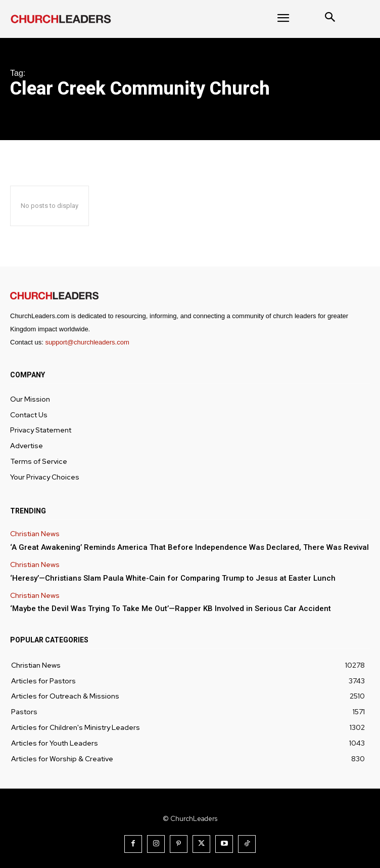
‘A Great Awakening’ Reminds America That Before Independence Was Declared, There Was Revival (189, 547)
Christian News (35, 534)
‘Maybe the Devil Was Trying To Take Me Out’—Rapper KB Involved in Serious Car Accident (171, 609)
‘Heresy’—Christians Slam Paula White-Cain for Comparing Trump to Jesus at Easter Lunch (173, 578)
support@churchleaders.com (87, 342)
